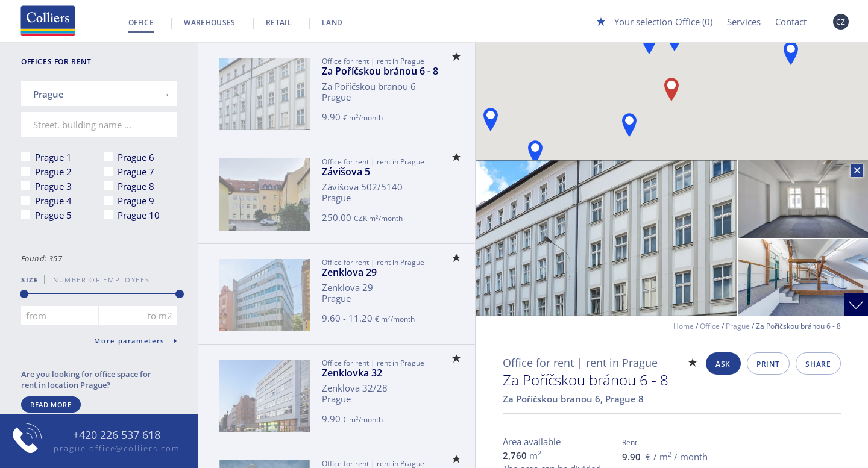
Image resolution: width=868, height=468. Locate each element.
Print (768, 364)
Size (30, 280)
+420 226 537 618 (117, 435)
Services (744, 22)
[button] (629, 125)
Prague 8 (136, 186)
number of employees (97, 280)
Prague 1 (53, 157)
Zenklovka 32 (352, 373)
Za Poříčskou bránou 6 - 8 (380, 71)
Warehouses (210, 23)
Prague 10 (139, 215)
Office (141, 23)
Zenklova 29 (349, 272)
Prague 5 (53, 215)
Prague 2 (53, 172)
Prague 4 (53, 201)
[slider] (24, 294)
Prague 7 (136, 172)
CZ (841, 22)
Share (818, 364)
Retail (279, 23)
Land (332, 23)
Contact (791, 22)
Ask (723, 364)
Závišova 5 (346, 172)
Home (684, 326)
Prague (738, 326)
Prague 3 (53, 186)
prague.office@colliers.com (117, 448)
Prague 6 (136, 157)
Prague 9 (136, 201)
